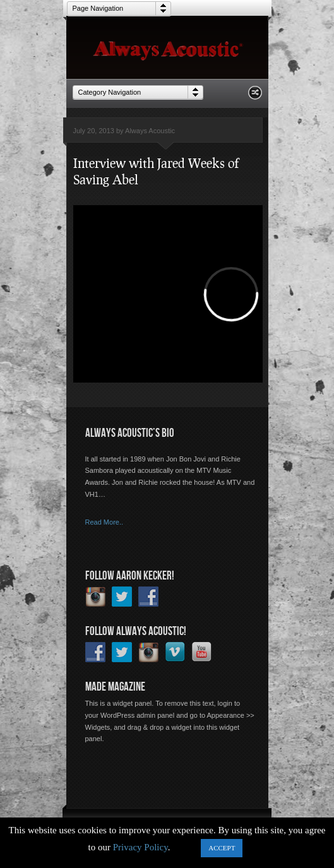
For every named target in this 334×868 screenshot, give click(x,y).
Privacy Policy (140, 847)
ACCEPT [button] (222, 848)
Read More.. (104, 522)
